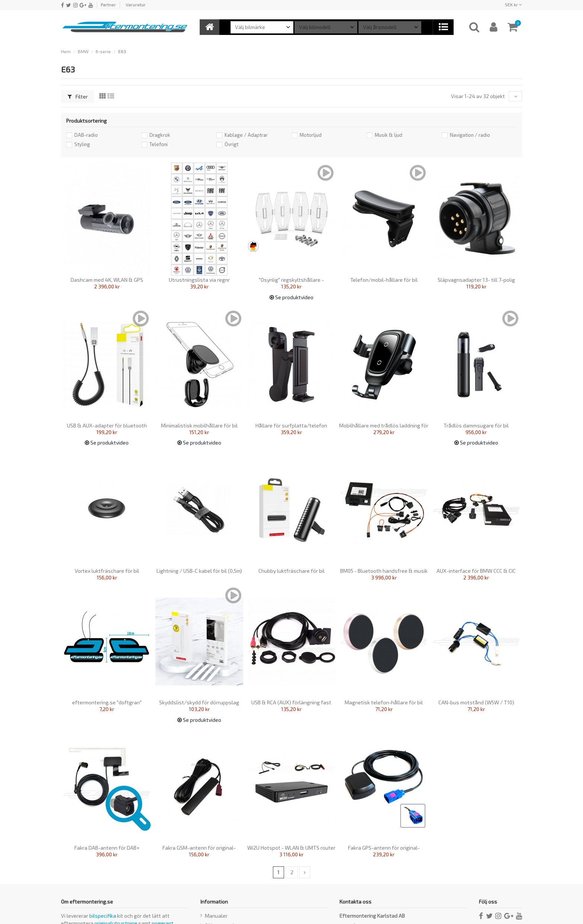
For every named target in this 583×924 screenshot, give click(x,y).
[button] (443, 27)
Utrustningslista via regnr (199, 280)
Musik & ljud (389, 135)
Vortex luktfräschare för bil (107, 571)
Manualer (216, 916)
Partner (108, 4)
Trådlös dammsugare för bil (476, 425)
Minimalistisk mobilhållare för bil (199, 425)
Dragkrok (160, 135)
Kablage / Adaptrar (246, 135)
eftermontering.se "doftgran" (107, 702)
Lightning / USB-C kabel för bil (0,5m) (199, 571)
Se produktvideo (291, 297)
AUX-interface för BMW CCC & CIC (476, 571)
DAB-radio (86, 135)
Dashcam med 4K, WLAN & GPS (107, 280)
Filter (78, 96)
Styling (82, 144)
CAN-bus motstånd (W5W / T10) (476, 702)
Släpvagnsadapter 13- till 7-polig (476, 280)
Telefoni (159, 144)
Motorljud (311, 135)
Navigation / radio (470, 135)
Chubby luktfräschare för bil (291, 571)
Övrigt (231, 144)
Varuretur (136, 4)
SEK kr (513, 4)
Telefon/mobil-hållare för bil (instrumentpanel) (384, 283)
